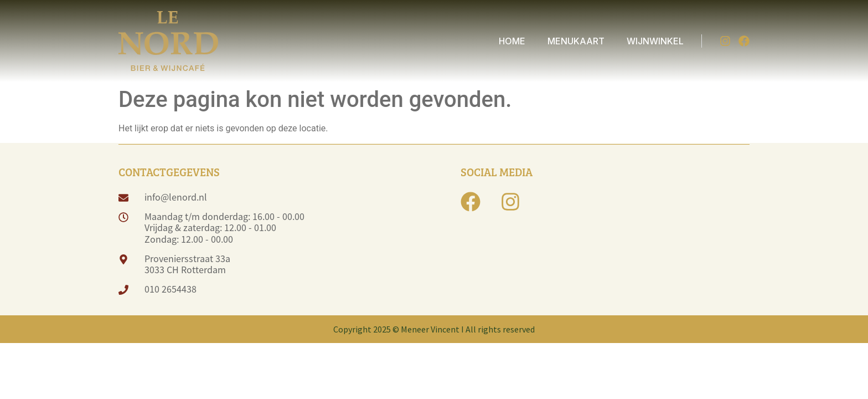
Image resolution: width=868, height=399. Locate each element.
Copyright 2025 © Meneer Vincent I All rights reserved (434, 329)
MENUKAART (576, 41)
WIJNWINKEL (655, 41)
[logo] (168, 41)
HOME (512, 41)
